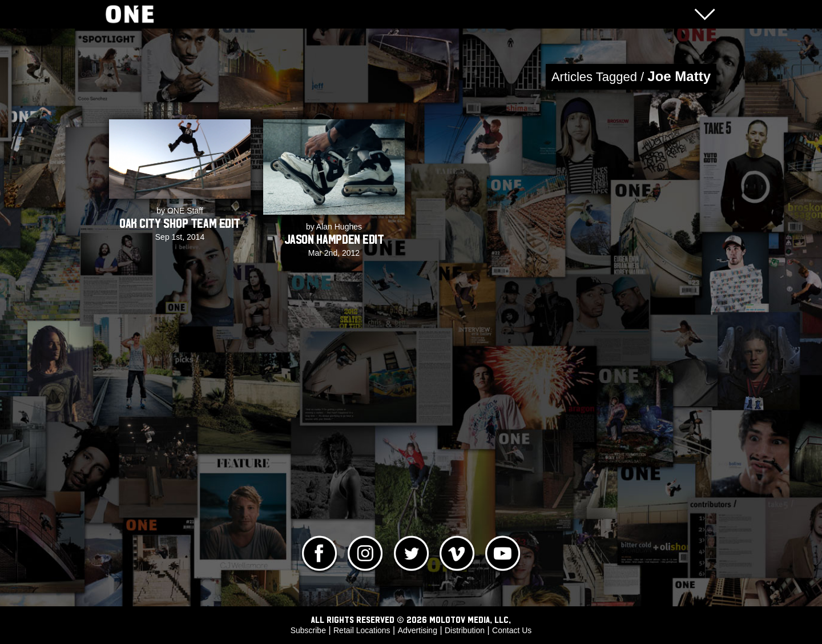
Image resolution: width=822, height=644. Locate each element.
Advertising (418, 630)
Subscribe (308, 630)
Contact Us (512, 630)
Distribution (465, 630)
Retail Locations (362, 630)
